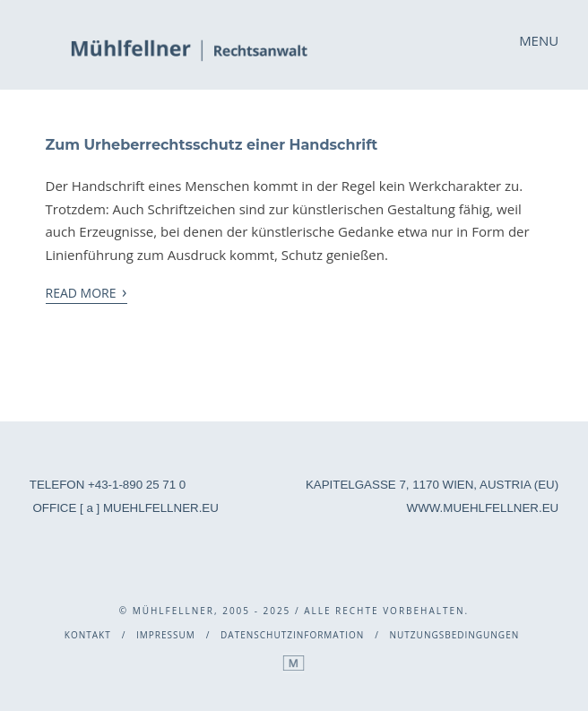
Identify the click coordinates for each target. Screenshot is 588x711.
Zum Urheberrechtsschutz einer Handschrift (212, 145)
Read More (86, 292)
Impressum (166, 635)
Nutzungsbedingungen (455, 635)
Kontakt (88, 635)
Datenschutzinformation (292, 635)
